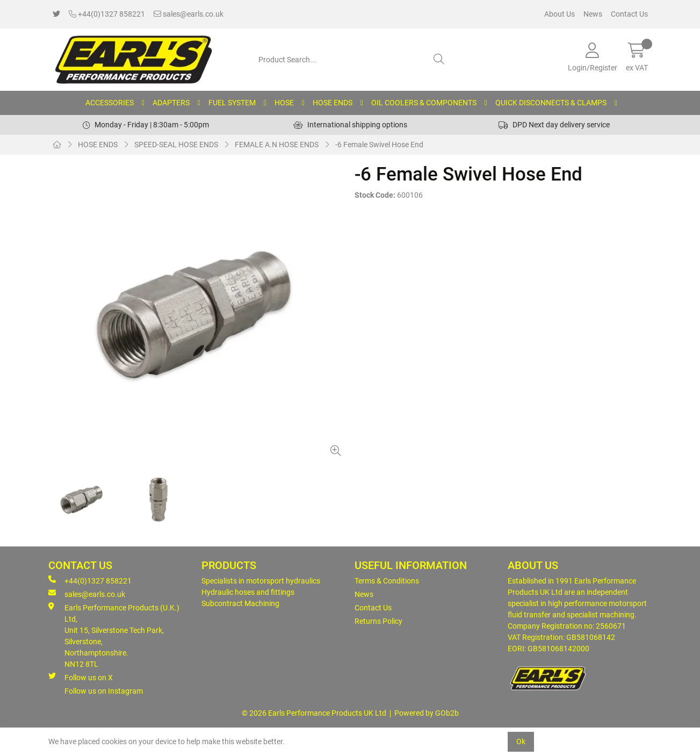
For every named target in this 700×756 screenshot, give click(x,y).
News (593, 14)
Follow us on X (81, 677)
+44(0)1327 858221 (107, 14)
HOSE (284, 103)
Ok (521, 741)
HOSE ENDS (333, 103)
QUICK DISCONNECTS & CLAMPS (551, 103)
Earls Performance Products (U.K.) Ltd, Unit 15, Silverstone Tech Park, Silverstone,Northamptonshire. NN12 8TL (114, 635)
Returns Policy (378, 621)
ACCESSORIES (110, 103)
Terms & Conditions (387, 581)
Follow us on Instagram (104, 691)
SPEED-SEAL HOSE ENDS (176, 145)
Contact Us (629, 14)
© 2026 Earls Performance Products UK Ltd (314, 713)
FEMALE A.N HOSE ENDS (277, 145)
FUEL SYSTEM (232, 103)
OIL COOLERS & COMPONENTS (424, 103)
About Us (560, 14)
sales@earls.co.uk (189, 14)
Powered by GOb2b (427, 713)
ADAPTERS (171, 103)
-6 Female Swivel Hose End (379, 145)
